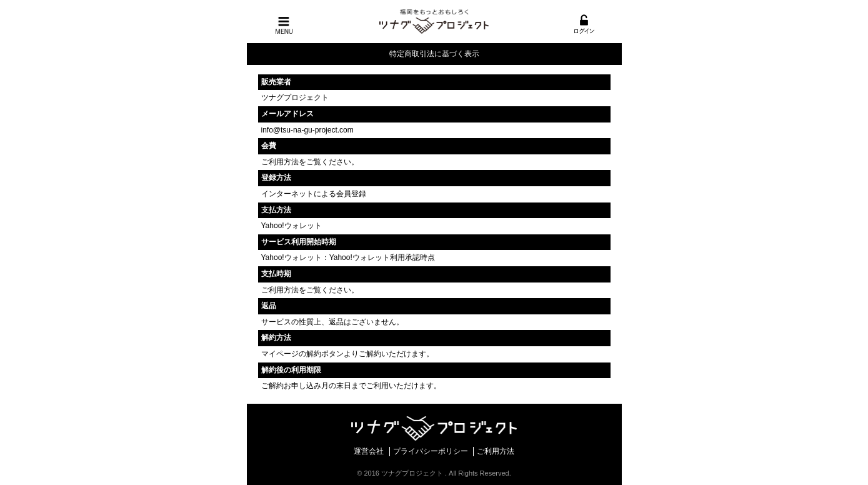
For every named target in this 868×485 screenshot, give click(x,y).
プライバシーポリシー (431, 451)
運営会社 (369, 451)
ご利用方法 (280, 162)
